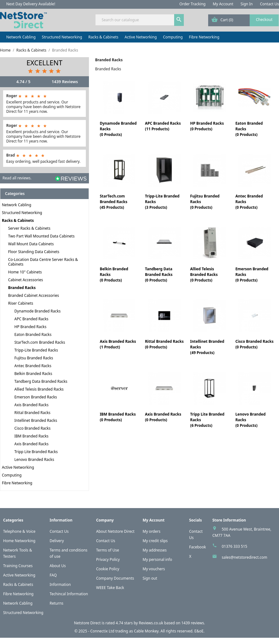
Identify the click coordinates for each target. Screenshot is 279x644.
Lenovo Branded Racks (34, 459)
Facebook (198, 547)
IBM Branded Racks (31, 436)
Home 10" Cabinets (25, 272)
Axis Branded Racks (31, 405)
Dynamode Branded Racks (37, 311)
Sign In (247, 4)
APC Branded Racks (31, 319)
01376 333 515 (234, 546)
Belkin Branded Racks (33, 374)
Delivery (57, 541)
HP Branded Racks (30, 327)
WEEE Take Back (110, 588)
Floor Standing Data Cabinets (34, 252)
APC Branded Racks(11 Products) (163, 126)
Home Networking (19, 541)
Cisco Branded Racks (32, 428)
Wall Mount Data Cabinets (31, 244)
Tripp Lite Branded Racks (36, 452)
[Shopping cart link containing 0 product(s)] (243, 20)
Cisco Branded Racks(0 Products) (254, 344)
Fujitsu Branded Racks (34, 358)
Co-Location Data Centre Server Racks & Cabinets (43, 262)
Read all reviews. (17, 178)
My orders (152, 531)
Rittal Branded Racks (32, 413)
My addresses (155, 550)
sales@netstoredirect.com (244, 557)
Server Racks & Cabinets (29, 228)
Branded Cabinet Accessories (34, 295)
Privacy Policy (108, 559)
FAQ (53, 575)
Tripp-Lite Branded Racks (36, 350)
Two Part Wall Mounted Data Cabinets (41, 236)
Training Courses (18, 566)
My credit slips (155, 541)
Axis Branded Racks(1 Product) (118, 344)
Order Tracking (193, 4)
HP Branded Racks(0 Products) (207, 126)
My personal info (157, 559)
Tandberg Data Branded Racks (41, 381)
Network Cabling (21, 37)
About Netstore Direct (115, 531)
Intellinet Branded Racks (36, 420)
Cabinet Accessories (26, 280)
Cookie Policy (108, 569)
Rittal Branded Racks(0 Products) (164, 344)
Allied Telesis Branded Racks (39, 389)
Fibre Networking (204, 37)
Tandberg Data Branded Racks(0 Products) (159, 275)
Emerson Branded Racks (36, 397)
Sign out (150, 578)
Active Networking (141, 37)
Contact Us (269, 4)
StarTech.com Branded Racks (40, 342)
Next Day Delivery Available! (31, 4)
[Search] (140, 20)
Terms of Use (108, 550)
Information (60, 584)
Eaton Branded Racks (33, 334)
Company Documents (115, 578)
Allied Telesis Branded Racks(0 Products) (204, 275)
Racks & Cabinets (103, 37)
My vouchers (154, 569)
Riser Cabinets (21, 303)
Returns (56, 603)
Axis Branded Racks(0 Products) (163, 417)
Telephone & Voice (19, 531)
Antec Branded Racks (33, 366)
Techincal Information (69, 594)
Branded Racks (22, 288)
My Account (223, 4)
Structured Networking (62, 37)
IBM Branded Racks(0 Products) (118, 417)
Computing (173, 37)
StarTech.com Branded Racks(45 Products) (114, 202)
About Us (58, 566)
